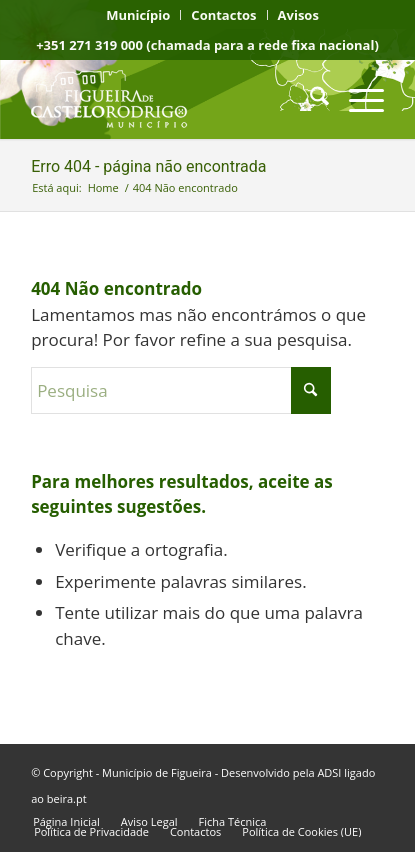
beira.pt (67, 798)
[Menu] (356, 99)
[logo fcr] (172, 99)
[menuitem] (138, 15)
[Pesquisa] (309, 99)
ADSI (329, 772)
